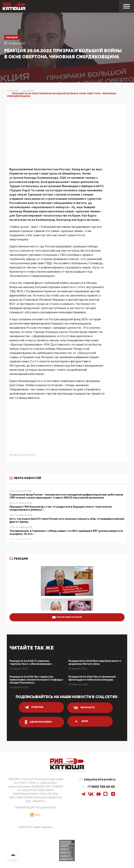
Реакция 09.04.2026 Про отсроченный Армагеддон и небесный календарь (92, 678)
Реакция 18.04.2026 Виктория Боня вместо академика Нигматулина (95, 662)
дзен (81, 721)
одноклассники (38, 722)
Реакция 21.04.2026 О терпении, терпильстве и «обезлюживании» (31, 662)
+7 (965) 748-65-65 (101, 787)
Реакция (12, 37)
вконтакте (84, 708)
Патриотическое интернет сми (67, 771)
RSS (38, 815)
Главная (12, 91)
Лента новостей (25, 478)
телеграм (34, 707)
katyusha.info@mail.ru (100, 779)
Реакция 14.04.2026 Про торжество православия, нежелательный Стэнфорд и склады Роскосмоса (36, 680)
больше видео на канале (67, 617)
